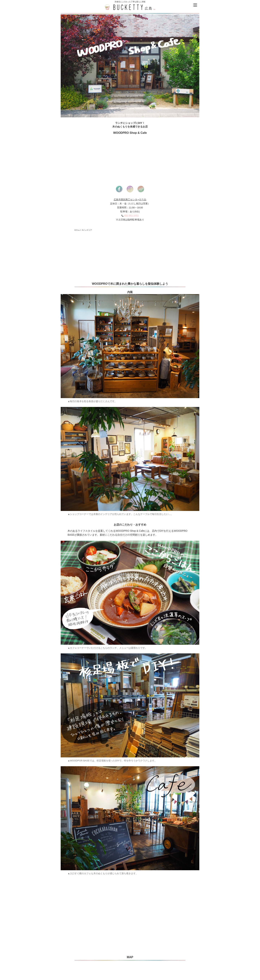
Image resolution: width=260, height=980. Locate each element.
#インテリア (87, 230)
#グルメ (78, 230)
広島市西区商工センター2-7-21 (130, 200)
